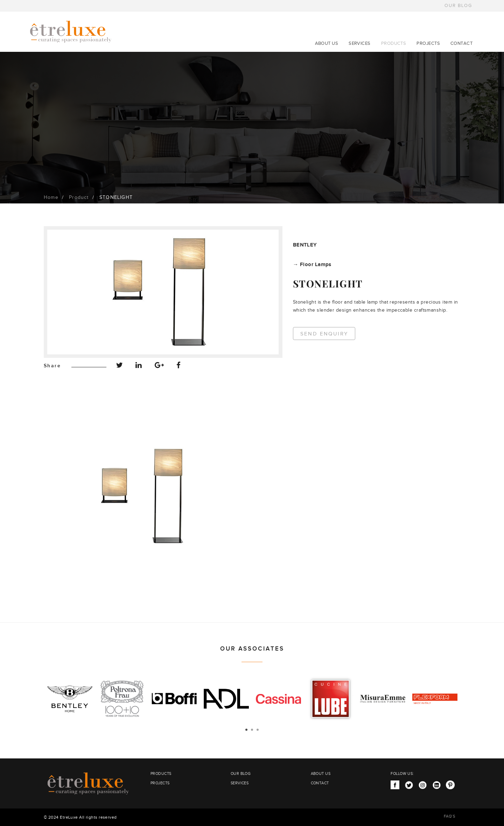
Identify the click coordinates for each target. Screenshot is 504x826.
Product (79, 197)
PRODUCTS (394, 43)
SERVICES (360, 43)
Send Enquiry (324, 334)
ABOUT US (327, 43)
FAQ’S (449, 816)
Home (51, 197)
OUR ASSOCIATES (252, 649)
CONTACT (461, 43)
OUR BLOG (458, 6)
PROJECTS (428, 43)
